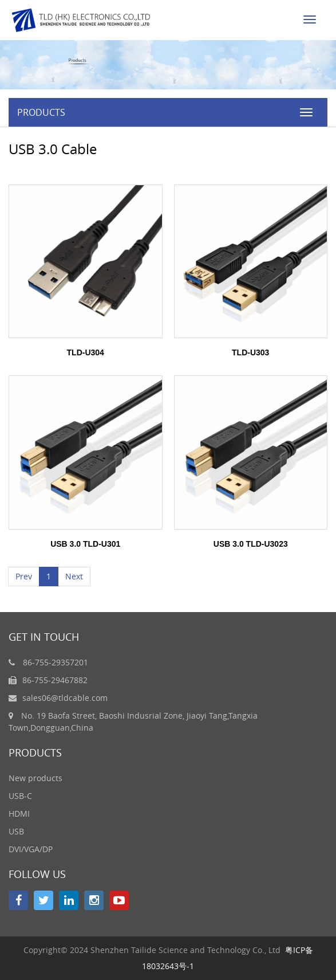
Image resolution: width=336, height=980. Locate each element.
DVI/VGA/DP (31, 849)
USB (16, 831)
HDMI (19, 814)
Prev (24, 576)
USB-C (20, 796)
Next (74, 576)
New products (35, 778)
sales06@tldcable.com (65, 698)
